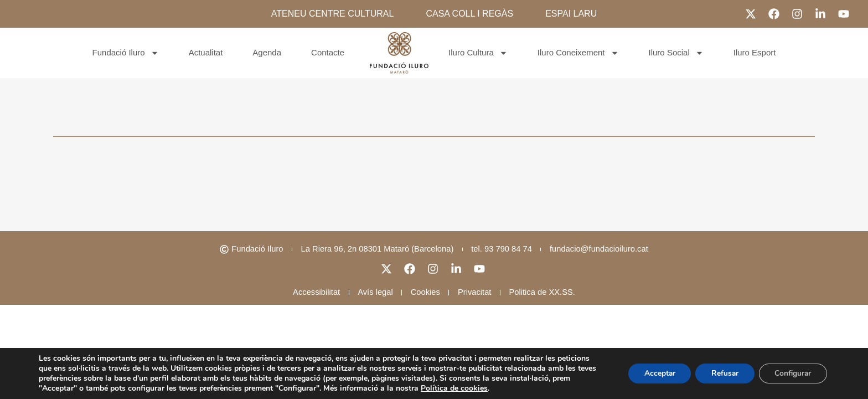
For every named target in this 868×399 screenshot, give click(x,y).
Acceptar (654, 373)
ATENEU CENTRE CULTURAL (333, 14)
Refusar (721, 373)
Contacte (328, 52)
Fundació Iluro (126, 53)
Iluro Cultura (478, 53)
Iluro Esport (755, 52)
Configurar (792, 373)
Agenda (267, 52)
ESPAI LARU (571, 14)
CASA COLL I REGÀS (469, 14)
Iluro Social (676, 53)
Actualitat (206, 52)
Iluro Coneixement (578, 53)
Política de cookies (454, 388)
